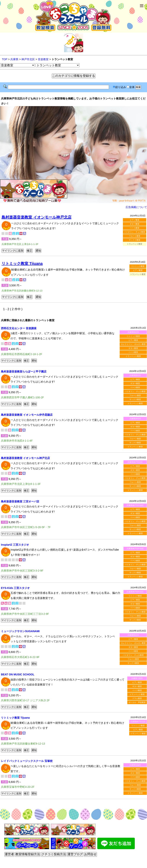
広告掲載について (136, 207)
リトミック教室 (138, 266)
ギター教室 (135, 224)
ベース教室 (135, 228)
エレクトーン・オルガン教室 (133, 344)
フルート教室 (135, 236)
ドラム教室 (137, 698)
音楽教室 (43, 59)
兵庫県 (14, 59)
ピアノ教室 (135, 220)
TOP (5, 59)
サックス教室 (135, 240)
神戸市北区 (28, 59)
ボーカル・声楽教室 (137, 702)
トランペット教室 (133, 356)
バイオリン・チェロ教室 (135, 232)
